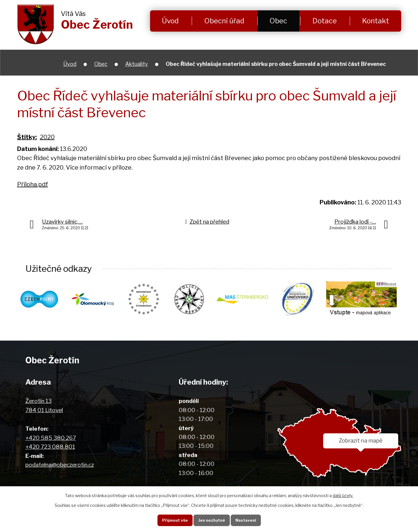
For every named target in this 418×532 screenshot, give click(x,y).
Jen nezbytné (211, 520)
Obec (278, 21)
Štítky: (27, 137)
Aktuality (137, 64)
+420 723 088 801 (50, 447)
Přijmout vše (174, 520)
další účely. (343, 495)
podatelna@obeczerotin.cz (60, 465)
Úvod (170, 21)
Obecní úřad (224, 21)
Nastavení (247, 520)
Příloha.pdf (33, 184)
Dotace (325, 21)
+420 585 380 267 (51, 438)
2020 (47, 137)
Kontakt (376, 21)
